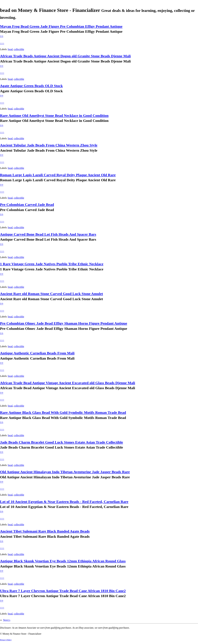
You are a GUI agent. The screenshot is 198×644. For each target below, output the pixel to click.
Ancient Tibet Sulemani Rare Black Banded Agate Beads (45, 531)
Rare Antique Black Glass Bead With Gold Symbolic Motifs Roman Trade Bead (63, 412)
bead (10, 49)
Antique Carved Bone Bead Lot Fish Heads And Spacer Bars (48, 234)
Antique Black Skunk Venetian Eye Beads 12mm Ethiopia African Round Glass (63, 561)
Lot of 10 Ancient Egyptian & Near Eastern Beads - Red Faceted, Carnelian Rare (64, 502)
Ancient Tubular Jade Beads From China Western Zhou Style (49, 145)
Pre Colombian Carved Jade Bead (27, 205)
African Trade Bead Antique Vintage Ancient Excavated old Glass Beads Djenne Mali (68, 383)
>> (2, 36)
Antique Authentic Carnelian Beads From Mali (37, 353)
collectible (19, 49)
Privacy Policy (6, 640)
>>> (2, 43)
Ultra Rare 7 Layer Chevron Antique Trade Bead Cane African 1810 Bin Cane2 (63, 591)
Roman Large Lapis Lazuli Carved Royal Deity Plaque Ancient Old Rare (58, 175)
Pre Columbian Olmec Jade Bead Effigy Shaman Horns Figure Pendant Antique (64, 323)
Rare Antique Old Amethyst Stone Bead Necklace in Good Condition (54, 116)
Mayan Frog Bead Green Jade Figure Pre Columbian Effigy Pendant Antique (61, 26)
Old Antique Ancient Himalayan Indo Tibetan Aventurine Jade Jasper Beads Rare (65, 472)
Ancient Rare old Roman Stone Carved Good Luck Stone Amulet (52, 294)
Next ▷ (7, 620)
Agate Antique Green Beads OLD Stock (31, 86)
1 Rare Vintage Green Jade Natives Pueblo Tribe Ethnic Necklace (52, 264)
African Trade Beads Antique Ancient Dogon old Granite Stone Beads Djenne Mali (65, 56)
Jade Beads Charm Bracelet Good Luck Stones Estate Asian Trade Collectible (61, 442)
